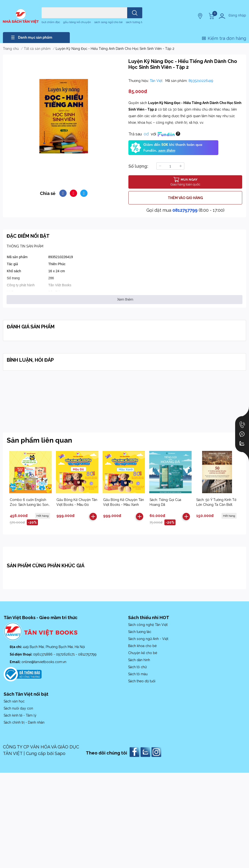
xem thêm (167, 151)
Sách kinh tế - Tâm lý (20, 715)
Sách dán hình (139, 660)
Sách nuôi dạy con (18, 708)
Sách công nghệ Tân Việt (148, 625)
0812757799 (185, 210)
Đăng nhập (237, 15)
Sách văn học (14, 701)
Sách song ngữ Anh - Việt (148, 639)
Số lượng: (138, 166)
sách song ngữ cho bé (108, 22)
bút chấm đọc (51, 22)
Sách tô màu (138, 674)
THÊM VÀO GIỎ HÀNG (185, 198)
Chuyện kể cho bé (143, 653)
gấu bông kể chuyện (77, 22)
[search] (135, 13)
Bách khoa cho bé (142, 646)
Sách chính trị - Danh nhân (24, 722)
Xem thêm (125, 299)
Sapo (60, 753)
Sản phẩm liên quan (39, 440)
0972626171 (66, 654)
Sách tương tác (140, 632)
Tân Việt (157, 81)
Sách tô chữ (137, 667)
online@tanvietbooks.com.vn (44, 662)
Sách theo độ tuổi (142, 681)
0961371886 (43, 654)
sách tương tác (135, 22)
